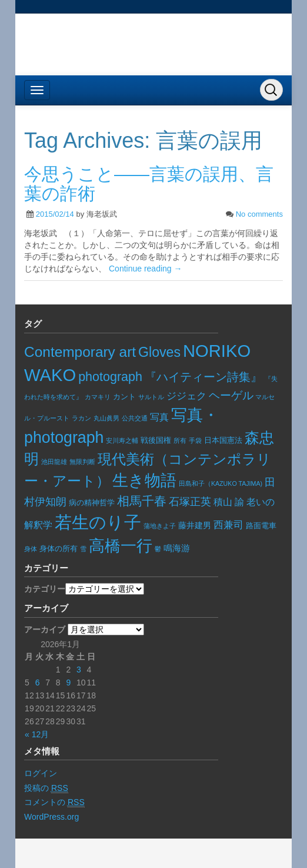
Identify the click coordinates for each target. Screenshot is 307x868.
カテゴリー (45, 589)
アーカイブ (45, 630)
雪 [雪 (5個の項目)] (83, 549)
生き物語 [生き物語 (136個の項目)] (144, 481)
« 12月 (37, 734)
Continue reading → (146, 269)
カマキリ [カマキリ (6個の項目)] (98, 397)
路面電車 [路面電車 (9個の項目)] (261, 526)
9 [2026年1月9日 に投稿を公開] (68, 683)
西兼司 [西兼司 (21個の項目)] (228, 525)
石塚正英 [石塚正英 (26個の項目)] (190, 501)
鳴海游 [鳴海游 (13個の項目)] (177, 548)
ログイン (41, 773)
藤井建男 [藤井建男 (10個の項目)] (195, 526)
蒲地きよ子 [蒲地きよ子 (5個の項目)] (160, 526)
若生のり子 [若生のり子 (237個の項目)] (98, 522)
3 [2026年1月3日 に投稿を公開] (79, 670)
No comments (259, 214)
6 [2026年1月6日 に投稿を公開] (38, 683)
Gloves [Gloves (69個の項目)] (159, 352)
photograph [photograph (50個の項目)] (110, 377)
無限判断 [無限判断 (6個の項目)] (82, 462)
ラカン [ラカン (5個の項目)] (81, 418)
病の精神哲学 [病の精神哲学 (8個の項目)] (92, 503)
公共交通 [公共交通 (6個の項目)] (135, 418)
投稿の (46, 788)
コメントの (54, 802)
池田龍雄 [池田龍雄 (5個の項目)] (54, 462)
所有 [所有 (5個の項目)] (180, 440)
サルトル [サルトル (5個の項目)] (151, 397)
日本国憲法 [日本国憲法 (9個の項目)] (223, 440)
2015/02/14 (55, 214)
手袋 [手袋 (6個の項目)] (195, 440)
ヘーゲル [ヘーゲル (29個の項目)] (231, 395)
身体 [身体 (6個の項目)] (31, 549)
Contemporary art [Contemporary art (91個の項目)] (80, 352)
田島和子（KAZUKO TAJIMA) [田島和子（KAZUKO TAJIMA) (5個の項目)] (221, 483)
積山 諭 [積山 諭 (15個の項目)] (229, 502)
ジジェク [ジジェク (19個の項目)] (186, 396)
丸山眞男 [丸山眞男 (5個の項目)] (106, 418)
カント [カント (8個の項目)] (124, 397)
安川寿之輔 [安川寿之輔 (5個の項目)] (122, 440)
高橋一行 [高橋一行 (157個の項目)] (121, 546)
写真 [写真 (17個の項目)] (159, 417)
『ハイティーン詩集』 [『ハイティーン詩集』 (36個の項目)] (203, 377)
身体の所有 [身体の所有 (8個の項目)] (59, 549)
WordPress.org (51, 817)
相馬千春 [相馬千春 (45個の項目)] (142, 501)
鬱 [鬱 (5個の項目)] (158, 549)
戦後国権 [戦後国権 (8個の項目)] (156, 440)
